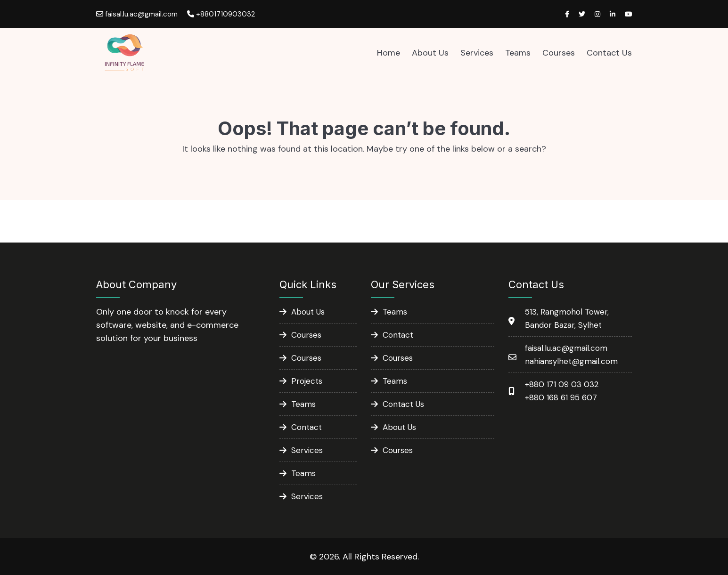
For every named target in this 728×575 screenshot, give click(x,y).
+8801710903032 (221, 14)
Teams (518, 53)
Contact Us (609, 53)
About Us (430, 53)
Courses (559, 53)
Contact (307, 427)
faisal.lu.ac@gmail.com (137, 14)
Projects (307, 381)
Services (477, 53)
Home (389, 53)
